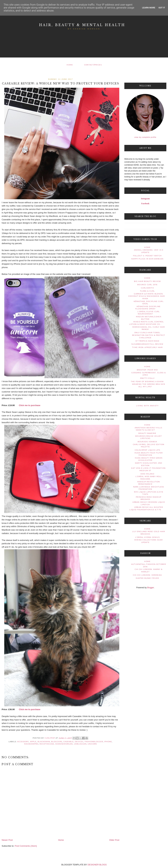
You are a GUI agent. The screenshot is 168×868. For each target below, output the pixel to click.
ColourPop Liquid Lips (147, 450)
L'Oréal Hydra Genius (147, 537)
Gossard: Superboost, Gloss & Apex (149, 374)
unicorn (92, 744)
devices (79, 742)
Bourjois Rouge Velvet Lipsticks (149, 437)
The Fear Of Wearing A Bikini (147, 382)
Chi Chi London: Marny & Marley (149, 570)
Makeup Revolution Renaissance (149, 483)
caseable (68, 742)
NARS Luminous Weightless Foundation (149, 488)
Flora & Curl (147, 291)
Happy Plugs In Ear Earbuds (147, 259)
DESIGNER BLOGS (97, 865)
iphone (108, 742)
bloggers (57, 742)
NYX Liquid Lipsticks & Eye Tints (149, 493)
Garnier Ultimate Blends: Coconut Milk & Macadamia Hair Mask (147, 296)
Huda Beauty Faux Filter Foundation (149, 454)
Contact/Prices (93, 65)
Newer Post (7, 840)
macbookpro (31, 744)
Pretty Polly (147, 378)
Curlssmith (147, 288)
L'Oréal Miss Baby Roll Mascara (149, 478)
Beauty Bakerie (147, 433)
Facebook (145, 204)
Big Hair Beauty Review (147, 281)
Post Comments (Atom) (26, 846)
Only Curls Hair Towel (147, 333)
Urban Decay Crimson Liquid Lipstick (149, 503)
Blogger (151, 588)
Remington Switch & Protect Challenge (149, 336)
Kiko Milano (147, 474)
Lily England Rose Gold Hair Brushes (149, 533)
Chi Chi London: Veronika (147, 575)
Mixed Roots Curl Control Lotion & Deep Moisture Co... (146, 323)
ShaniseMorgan (64, 744)
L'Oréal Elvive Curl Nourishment (149, 313)
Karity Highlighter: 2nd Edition (149, 464)
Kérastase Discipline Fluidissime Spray (148, 308)
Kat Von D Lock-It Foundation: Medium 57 (149, 469)
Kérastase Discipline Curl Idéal (149, 303)
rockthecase (47, 744)
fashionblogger (94, 742)
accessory (23, 742)
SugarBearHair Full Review (147, 344)
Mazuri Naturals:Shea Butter (149, 318)
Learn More (149, 8)
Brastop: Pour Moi (147, 370)
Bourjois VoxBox (147, 442)
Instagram (145, 199)
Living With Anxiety (147, 406)
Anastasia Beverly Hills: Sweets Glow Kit (149, 429)
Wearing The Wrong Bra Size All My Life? (149, 385)
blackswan (44, 742)
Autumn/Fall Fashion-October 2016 (149, 565)
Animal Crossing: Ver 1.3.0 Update (149, 251)
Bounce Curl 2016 (147, 285)
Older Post (114, 840)
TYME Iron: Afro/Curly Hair (147, 347)
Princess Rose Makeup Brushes (149, 498)
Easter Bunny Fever (147, 578)
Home (70, 65)
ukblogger (80, 744)
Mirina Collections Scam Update (149, 541)
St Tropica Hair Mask (147, 341)
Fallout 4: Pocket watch (147, 256)
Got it (162, 8)
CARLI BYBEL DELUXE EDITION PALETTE (149, 446)
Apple (33, 742)
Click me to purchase (30, 405)
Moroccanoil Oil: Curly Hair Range (149, 328)
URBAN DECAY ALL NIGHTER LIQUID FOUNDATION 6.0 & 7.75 (146, 508)
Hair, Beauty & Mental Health (82, 25)
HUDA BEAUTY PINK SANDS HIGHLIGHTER (149, 459)
